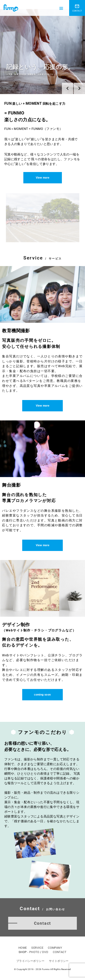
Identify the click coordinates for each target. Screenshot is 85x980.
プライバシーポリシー (30, 961)
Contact (43, 923)
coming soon (42, 695)
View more (43, 178)
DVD (45, 952)
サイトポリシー (59, 961)
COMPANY (55, 948)
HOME (23, 948)
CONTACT (60, 952)
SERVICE (37, 948)
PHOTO (34, 952)
